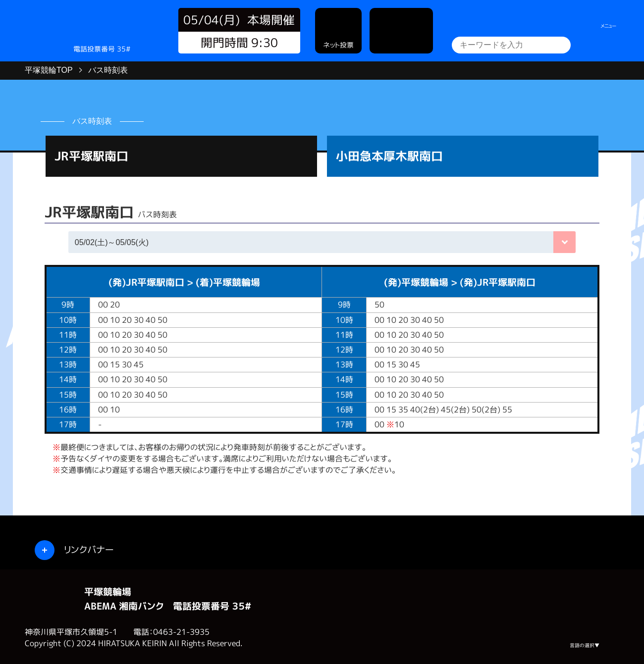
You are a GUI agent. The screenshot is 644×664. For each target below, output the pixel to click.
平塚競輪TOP (49, 70)
